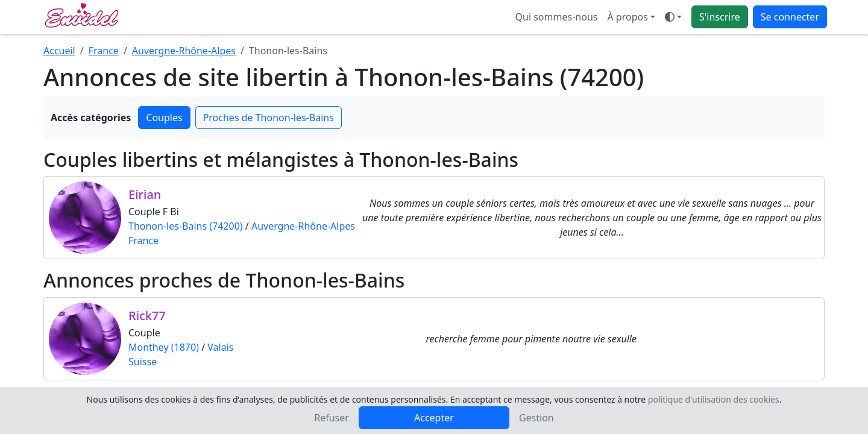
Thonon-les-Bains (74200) (186, 226)
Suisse (143, 362)
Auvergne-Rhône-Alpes (184, 51)
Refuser (332, 418)
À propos (627, 17)
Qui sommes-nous (557, 17)
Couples (164, 118)
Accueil (59, 51)
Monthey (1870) (164, 347)
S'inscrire (720, 17)
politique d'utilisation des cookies (714, 399)
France (104, 51)
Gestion (536, 418)
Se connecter (790, 17)
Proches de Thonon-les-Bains (269, 118)
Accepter (434, 418)
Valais (220, 347)
